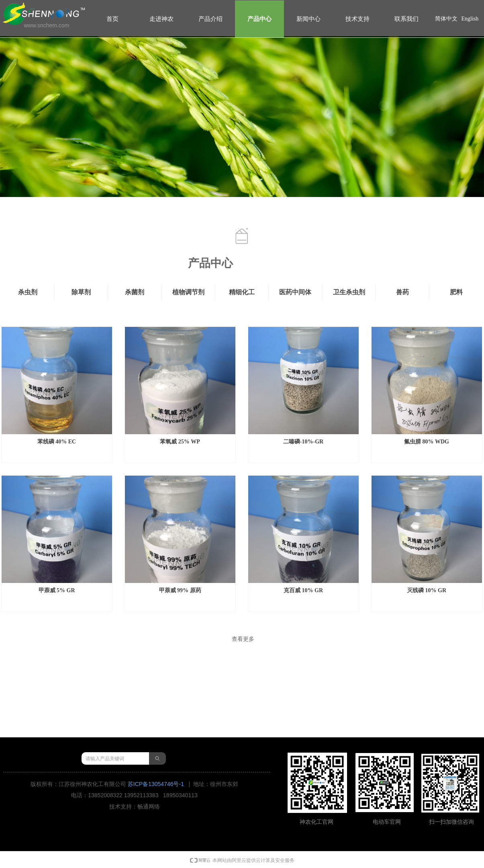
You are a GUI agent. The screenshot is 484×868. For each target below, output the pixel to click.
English (470, 19)
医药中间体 (295, 292)
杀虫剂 (28, 292)
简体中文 (446, 19)
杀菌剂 (135, 292)
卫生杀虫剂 (349, 292)
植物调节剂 (188, 292)
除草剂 (81, 292)
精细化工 (242, 292)
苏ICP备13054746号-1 (156, 784)
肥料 (456, 292)
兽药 (402, 292)
